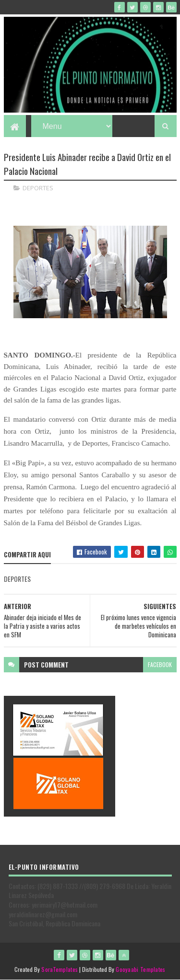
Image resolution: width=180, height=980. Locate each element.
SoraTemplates (60, 969)
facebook (160, 664)
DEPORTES (38, 188)
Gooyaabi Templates (140, 969)
